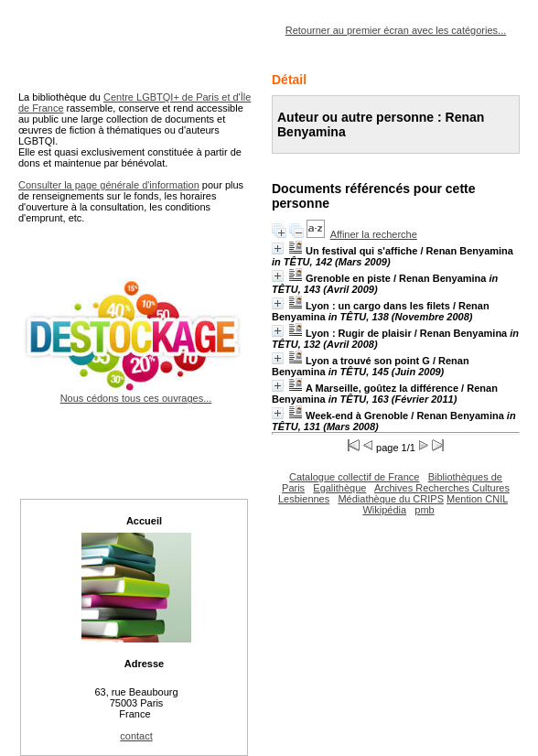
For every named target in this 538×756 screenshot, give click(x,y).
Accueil (144, 521)
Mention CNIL (477, 499)
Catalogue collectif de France (354, 477)
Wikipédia (384, 510)
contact (136, 736)
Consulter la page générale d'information (109, 185)
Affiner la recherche (374, 234)
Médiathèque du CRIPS (391, 499)
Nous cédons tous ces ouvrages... (136, 393)
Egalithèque (339, 488)
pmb (424, 510)
